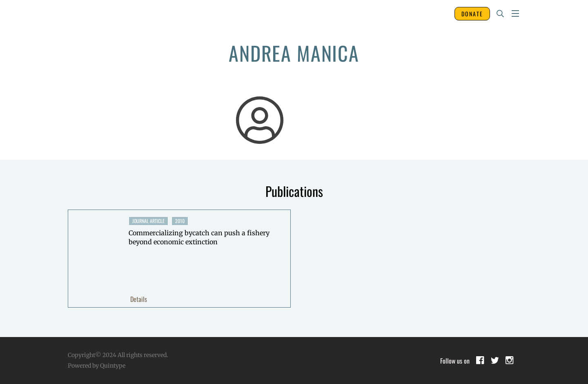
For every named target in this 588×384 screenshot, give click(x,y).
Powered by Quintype (97, 366)
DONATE (472, 14)
